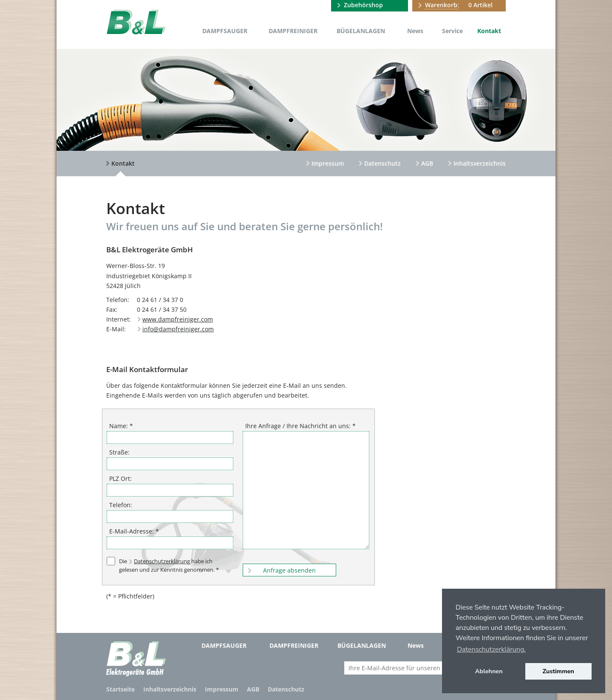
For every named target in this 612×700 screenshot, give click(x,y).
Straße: (119, 452)
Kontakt (489, 31)
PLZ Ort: (120, 478)
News (415, 31)
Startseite (120, 689)
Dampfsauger (225, 31)
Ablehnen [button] (489, 671)
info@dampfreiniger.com (178, 329)
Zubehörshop (363, 5)
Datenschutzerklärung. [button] (491, 649)
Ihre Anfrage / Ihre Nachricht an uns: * (300, 426)
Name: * (121, 426)
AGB (427, 163)
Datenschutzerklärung (162, 561)
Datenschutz (382, 163)
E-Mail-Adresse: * (134, 531)
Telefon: (121, 505)
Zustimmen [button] (559, 671)
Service (452, 31)
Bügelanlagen (361, 31)
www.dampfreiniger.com (178, 319)
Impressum (328, 163)
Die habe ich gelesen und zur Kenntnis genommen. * (169, 565)
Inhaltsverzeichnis (480, 163)
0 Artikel (459, 5)
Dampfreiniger (293, 31)
